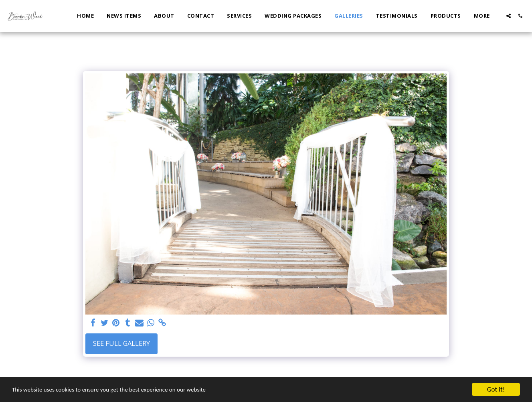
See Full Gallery (121, 343)
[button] (509, 16)
